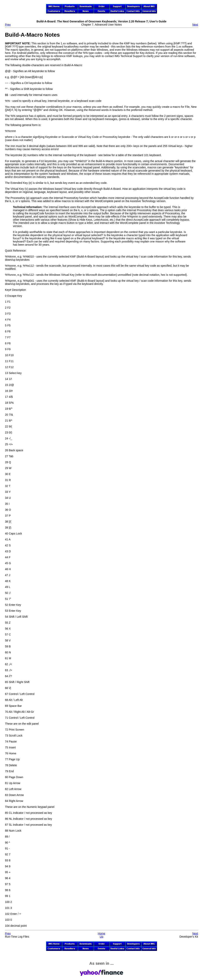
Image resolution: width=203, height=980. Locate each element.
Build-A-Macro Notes (32, 35)
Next (195, 25)
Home (101, 933)
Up (101, 937)
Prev (8, 25)
